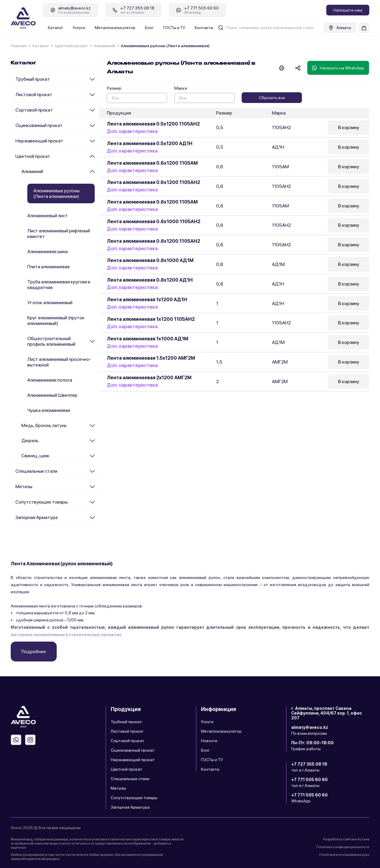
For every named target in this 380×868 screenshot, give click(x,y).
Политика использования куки (344, 855)
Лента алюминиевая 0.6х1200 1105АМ (152, 163)
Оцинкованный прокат (39, 125)
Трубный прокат (33, 79)
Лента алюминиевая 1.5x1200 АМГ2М (151, 359)
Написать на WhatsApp (338, 68)
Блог (149, 28)
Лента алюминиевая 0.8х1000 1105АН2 (154, 222)
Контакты (204, 28)
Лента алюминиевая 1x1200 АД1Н (147, 300)
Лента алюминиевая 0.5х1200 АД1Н (150, 143)
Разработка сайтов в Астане (346, 839)
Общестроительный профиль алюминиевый (51, 341)
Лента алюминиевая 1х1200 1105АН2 (151, 320)
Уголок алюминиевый (50, 303)
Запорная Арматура (37, 517)
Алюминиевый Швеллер (52, 395)
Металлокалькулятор (115, 28)
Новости (209, 741)
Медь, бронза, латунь (44, 425)
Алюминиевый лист (47, 216)
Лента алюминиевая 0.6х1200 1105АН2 (153, 183)
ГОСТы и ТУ (174, 28)
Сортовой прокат (34, 110)
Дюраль (30, 441)
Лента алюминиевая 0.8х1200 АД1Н (150, 281)
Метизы (24, 487)
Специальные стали (36, 471)
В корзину (349, 128)
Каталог (56, 28)
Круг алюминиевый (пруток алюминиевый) (56, 320)
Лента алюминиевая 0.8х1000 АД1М (150, 261)
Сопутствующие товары (42, 502)
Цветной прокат (72, 46)
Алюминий (104, 46)
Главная (19, 46)
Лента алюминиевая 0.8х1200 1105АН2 (153, 241)
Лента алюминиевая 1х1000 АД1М (148, 339)
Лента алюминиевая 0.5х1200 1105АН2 (153, 124)
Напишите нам (348, 10)
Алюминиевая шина (47, 251)
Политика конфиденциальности (343, 847)
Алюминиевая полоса (50, 380)
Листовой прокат (34, 95)
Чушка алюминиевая (49, 410)
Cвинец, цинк (35, 456)
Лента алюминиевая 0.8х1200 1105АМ (152, 202)
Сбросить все (272, 98)
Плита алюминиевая (48, 267)
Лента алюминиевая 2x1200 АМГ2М (149, 379)
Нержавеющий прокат (39, 141)
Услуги (79, 28)
